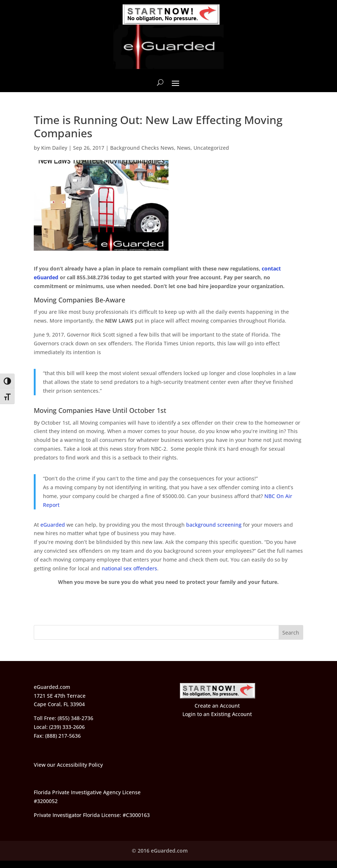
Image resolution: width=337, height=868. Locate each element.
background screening (214, 525)
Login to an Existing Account (217, 714)
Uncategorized (211, 148)
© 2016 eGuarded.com (160, 851)
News (184, 148)
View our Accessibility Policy (68, 765)
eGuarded (53, 525)
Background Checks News (142, 148)
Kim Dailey (54, 148)
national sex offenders (129, 568)
